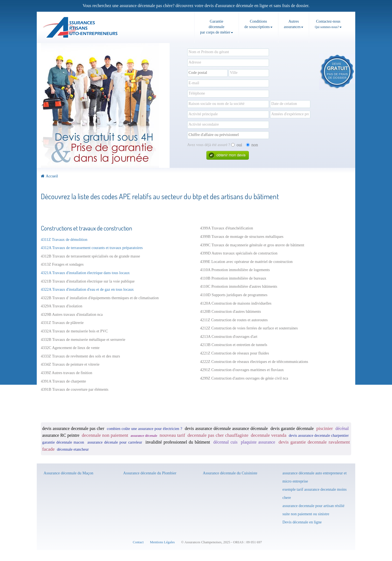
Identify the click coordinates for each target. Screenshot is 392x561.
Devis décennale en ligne (302, 522)
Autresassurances (294, 24)
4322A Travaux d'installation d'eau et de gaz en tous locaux (87, 289)
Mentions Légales (162, 542)
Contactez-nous (328, 24)
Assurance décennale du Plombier (150, 473)
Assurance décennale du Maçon (68, 473)
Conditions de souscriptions (258, 24)
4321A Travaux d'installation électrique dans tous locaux (85, 273)
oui (237, 145)
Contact (138, 542)
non (252, 145)
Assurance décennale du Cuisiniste (230, 473)
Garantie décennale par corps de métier (217, 27)
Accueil (49, 176)
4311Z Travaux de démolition (64, 239)
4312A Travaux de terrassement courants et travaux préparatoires (92, 248)
